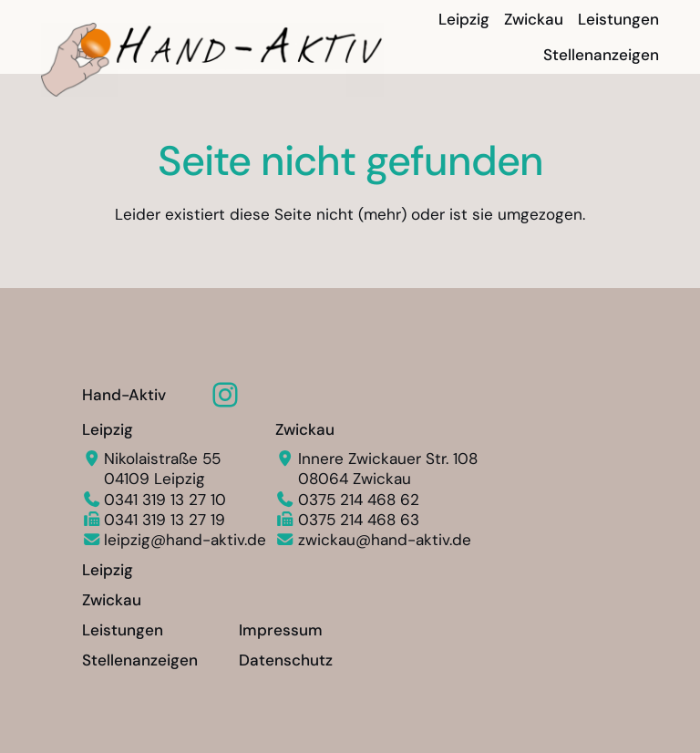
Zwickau (305, 429)
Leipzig (108, 429)
